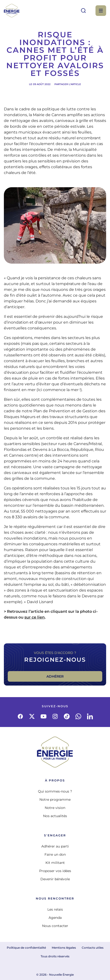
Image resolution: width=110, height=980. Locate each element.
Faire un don (55, 854)
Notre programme (55, 800)
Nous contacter (55, 926)
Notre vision (55, 808)
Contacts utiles (93, 948)
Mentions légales (64, 948)
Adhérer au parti (55, 846)
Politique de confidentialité (26, 948)
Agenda (55, 918)
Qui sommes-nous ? (55, 791)
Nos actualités (55, 816)
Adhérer (55, 676)
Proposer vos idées (55, 871)
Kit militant (55, 863)
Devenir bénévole (55, 879)
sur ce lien (35, 617)
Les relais (55, 909)
